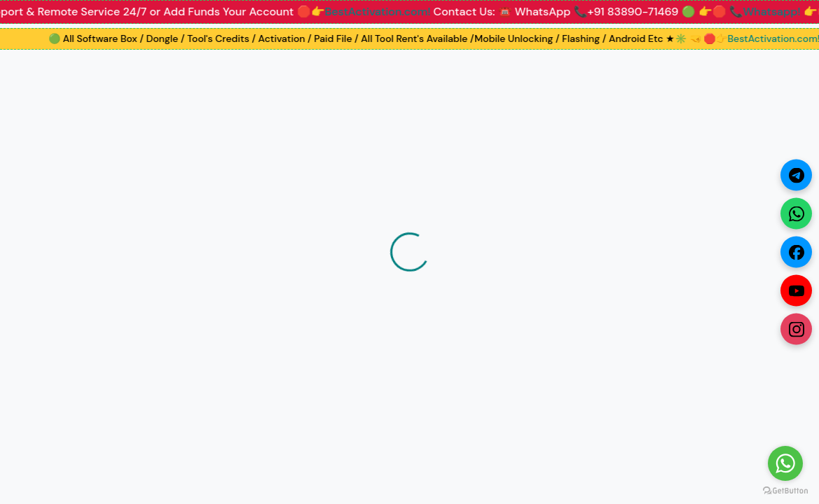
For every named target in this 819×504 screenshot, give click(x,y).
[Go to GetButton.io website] (785, 490)
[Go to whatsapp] (785, 463)
